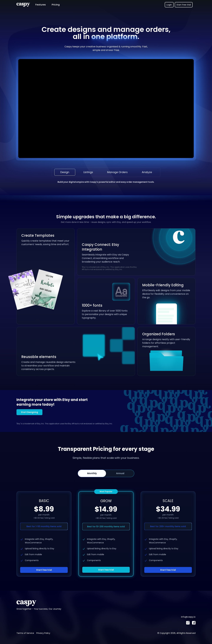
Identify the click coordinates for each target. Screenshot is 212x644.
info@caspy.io (188, 617)
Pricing (56, 5)
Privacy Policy (43, 633)
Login (169, 5)
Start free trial (184, 5)
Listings (88, 172)
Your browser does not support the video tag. (106, 109)
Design (65, 172)
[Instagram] (188, 623)
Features (41, 5)
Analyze (147, 172)
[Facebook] (194, 623)
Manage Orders (117, 172)
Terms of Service (25, 633)
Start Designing (29, 412)
